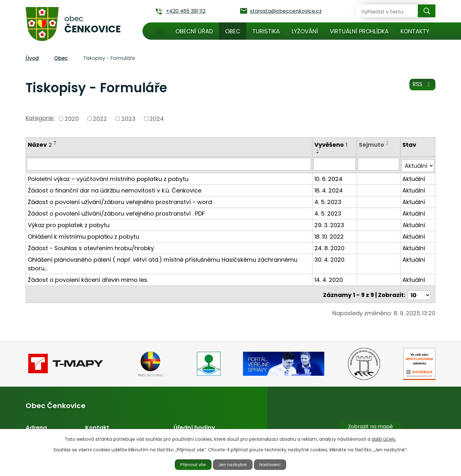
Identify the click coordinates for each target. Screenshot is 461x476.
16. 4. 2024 (329, 189)
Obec (233, 31)
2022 (100, 119)
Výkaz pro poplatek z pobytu (69, 223)
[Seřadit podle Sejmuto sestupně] (388, 144)
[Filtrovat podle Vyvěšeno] (335, 164)
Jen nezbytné (233, 464)
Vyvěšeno (332, 145)
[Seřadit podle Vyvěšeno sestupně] (319, 153)
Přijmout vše (190, 464)
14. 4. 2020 (329, 278)
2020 (72, 119)
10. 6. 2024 (329, 177)
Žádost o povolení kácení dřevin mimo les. (88, 278)
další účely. (384, 439)
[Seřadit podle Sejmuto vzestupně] (388, 142)
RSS (422, 86)
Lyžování (305, 31)
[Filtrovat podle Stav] (418, 164)
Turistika (266, 31)
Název (40, 145)
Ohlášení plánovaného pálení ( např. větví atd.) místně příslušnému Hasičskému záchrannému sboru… (163, 262)
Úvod (160, 31)
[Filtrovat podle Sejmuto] (379, 164)
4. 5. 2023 (328, 200)
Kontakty (415, 31)
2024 (157, 119)
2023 (128, 119)
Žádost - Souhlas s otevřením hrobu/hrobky (91, 246)
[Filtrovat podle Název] (169, 164)
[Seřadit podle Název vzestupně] (55, 142)
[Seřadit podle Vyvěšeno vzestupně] (319, 150)
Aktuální (414, 177)
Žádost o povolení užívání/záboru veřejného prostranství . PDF (116, 212)
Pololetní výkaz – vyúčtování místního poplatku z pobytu (108, 177)
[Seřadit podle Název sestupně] (55, 144)
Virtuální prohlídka (359, 31)
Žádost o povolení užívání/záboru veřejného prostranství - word (120, 200)
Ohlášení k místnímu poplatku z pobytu (84, 235)
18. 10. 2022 (330, 235)
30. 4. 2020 (330, 258)
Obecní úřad (194, 31)
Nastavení (274, 464)
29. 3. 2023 (330, 223)
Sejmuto (372, 145)
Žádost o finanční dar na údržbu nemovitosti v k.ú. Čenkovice (115, 189)
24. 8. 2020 (330, 246)
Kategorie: (40, 118)
